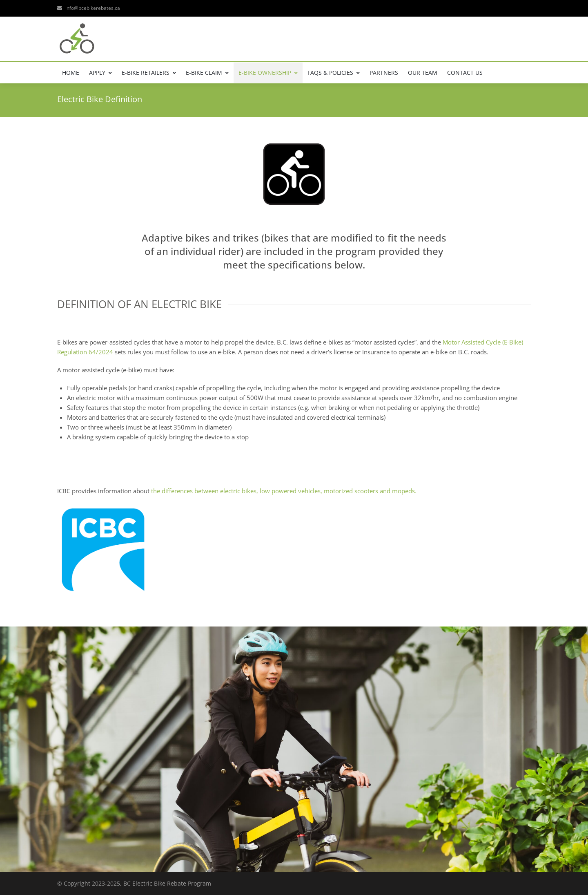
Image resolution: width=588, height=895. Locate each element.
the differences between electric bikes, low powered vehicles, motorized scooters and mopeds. (284, 491)
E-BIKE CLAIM (207, 73)
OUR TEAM (423, 73)
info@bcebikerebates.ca (89, 8)
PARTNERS (384, 73)
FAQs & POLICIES (334, 73)
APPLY (100, 73)
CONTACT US (465, 73)
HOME (71, 73)
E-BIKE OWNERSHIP (268, 73)
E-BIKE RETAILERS (149, 73)
